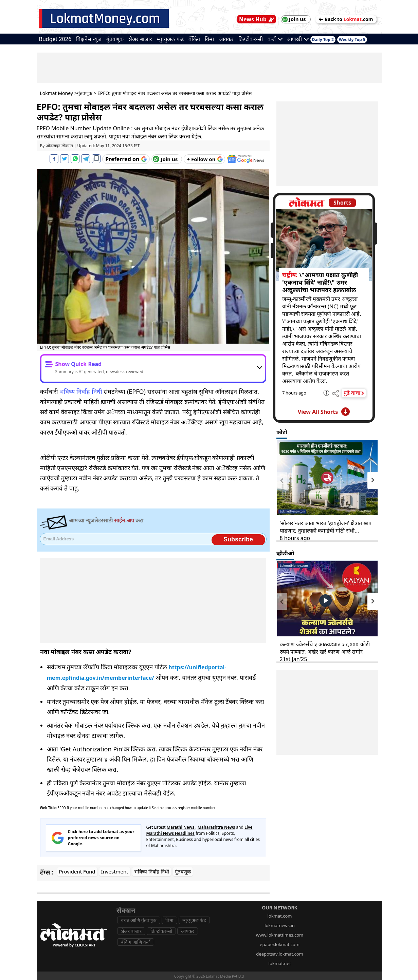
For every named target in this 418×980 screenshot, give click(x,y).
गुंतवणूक (115, 39)
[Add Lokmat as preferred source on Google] (126, 159)
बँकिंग (194, 39)
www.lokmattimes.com (280, 935)
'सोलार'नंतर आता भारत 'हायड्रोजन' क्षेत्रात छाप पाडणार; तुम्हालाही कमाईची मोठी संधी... (326, 527)
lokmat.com (279, 916)
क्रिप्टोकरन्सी (251, 39)
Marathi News (181, 827)
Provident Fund (77, 871)
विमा (209, 39)
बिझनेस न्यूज (89, 39)
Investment (115, 871)
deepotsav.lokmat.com (279, 954)
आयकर (226, 39)
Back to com (346, 19)
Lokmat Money (57, 93)
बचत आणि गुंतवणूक (139, 920)
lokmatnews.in (280, 925)
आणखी (298, 39)
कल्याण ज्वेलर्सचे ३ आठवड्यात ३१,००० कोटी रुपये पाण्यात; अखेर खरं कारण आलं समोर (325, 648)
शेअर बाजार (140, 39)
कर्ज (275, 39)
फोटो (282, 432)
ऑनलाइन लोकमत (59, 146)
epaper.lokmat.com (280, 944)
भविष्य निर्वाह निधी (81, 391)
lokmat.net (280, 963)
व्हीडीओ (285, 553)
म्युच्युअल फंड (170, 39)
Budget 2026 (55, 39)
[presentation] (282, 480)
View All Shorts (324, 412)
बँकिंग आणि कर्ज (136, 942)
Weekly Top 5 (352, 40)
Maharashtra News (216, 827)
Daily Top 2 (323, 40)
